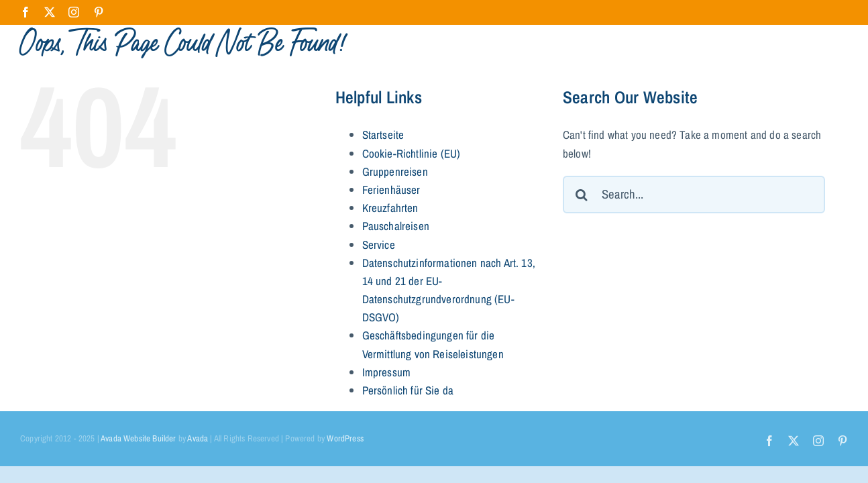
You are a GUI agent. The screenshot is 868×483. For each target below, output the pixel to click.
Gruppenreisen (395, 171)
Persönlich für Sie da (408, 390)
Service (379, 245)
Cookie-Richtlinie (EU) (412, 153)
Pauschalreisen (396, 226)
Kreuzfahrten (390, 208)
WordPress (345, 438)
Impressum (387, 372)
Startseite (383, 135)
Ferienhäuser (391, 190)
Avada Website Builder (139, 438)
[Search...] (694, 195)
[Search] (582, 195)
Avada (198, 438)
